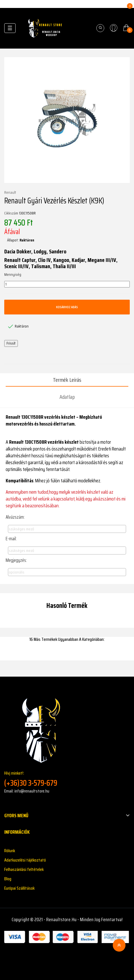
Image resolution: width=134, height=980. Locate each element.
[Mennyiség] (67, 284)
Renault (10, 193)
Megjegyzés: (16, 560)
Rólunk (10, 851)
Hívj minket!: (67, 779)
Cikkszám (11, 213)
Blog (8, 879)
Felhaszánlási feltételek (24, 869)
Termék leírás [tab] (67, 380)
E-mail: (11, 539)
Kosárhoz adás (67, 307)
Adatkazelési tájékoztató (25, 860)
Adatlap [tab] (67, 397)
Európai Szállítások (19, 888)
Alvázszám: (15, 517)
